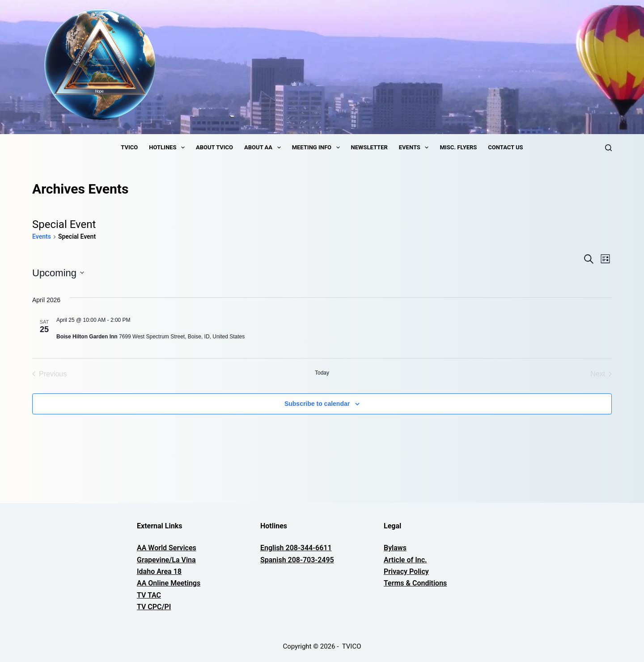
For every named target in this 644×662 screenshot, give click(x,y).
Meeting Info (318, 148)
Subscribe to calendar (317, 404)
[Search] (608, 148)
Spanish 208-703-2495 (297, 560)
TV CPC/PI (154, 607)
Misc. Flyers (458, 147)
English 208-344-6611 (296, 548)
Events (416, 148)
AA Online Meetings (169, 583)
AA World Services (167, 548)
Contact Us (505, 147)
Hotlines (169, 148)
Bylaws (395, 548)
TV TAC (149, 595)
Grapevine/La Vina (166, 560)
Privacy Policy (406, 571)
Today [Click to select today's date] (322, 373)
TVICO (129, 147)
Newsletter (369, 147)
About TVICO (214, 147)
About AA (264, 148)
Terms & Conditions (415, 583)
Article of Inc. (405, 560)
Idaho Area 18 (159, 571)
